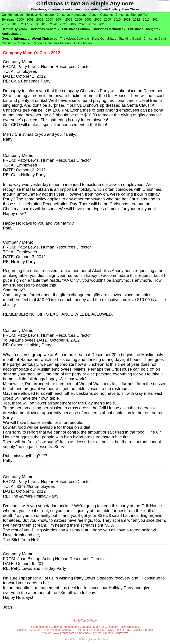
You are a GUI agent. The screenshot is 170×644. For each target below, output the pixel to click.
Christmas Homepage (72, 15)
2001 (30, 20)
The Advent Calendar (74, 39)
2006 (78, 20)
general (97, 633)
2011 (127, 20)
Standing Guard (130, 39)
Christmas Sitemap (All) (132, 15)
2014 (156, 20)
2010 (117, 20)
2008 (98, 20)
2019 (44, 24)
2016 (15, 24)
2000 (20, 20)
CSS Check (115, 630)
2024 (92, 24)
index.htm (122, 633)
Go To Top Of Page (85, 621)
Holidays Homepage (40, 15)
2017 (25, 24)
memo (109, 633)
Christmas (83, 633)
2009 (107, 20)
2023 (83, 24)
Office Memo (83, 43)
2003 (49, 20)
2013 (146, 20)
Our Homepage (12, 15)
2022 (73, 24)
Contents (106, 15)
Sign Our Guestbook (106, 627)
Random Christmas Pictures (52, 43)
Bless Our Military (104, 39)
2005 (69, 20)
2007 (88, 20)
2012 (136, 20)
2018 (34, 24)
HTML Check (133, 630)
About (93, 15)
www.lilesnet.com (63, 633)
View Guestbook (130, 627)
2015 (5, 24)
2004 (59, 20)
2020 (54, 24)
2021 (63, 24)
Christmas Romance (16, 43)
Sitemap (148, 630)
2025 (102, 24)
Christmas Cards (155, 39)
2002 (40, 20)
